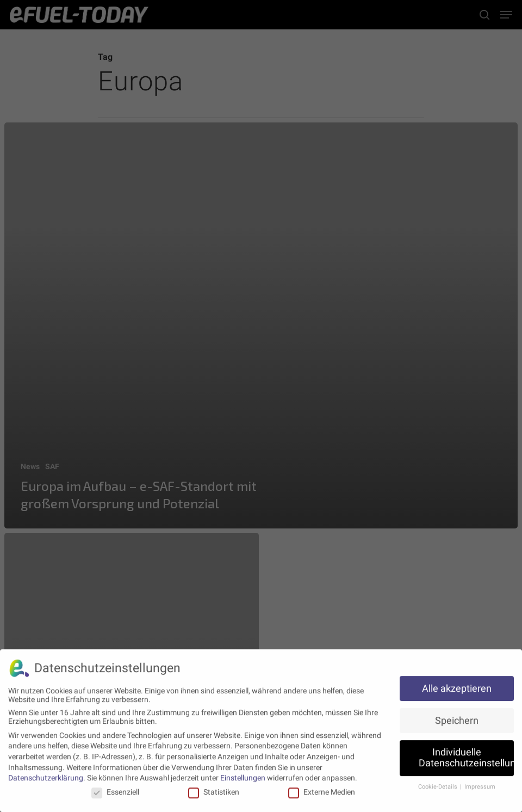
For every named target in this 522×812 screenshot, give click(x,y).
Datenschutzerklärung (46, 775)
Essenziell (115, 789)
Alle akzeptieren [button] (457, 686)
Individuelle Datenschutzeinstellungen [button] (466, 755)
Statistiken (214, 789)
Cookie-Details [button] (439, 784)
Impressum (480, 784)
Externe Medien (322, 789)
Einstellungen (243, 775)
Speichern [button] (457, 718)
